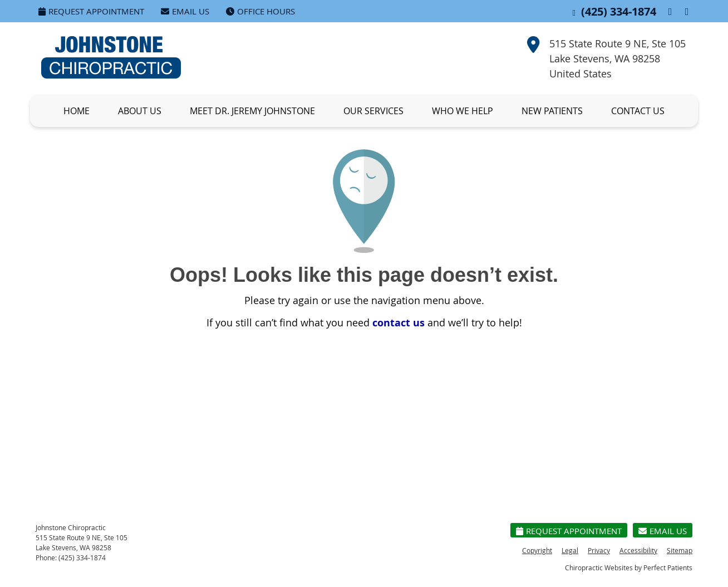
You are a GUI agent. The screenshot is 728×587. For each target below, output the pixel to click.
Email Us (185, 11)
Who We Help (463, 111)
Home (77, 111)
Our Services (373, 111)
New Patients (552, 111)
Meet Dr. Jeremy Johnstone (252, 111)
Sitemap (680, 550)
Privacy (599, 550)
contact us (399, 323)
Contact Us (638, 111)
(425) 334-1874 (619, 11)
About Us (140, 111)
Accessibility (638, 550)
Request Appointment (91, 11)
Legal (570, 550)
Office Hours (260, 11)
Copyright (537, 550)
